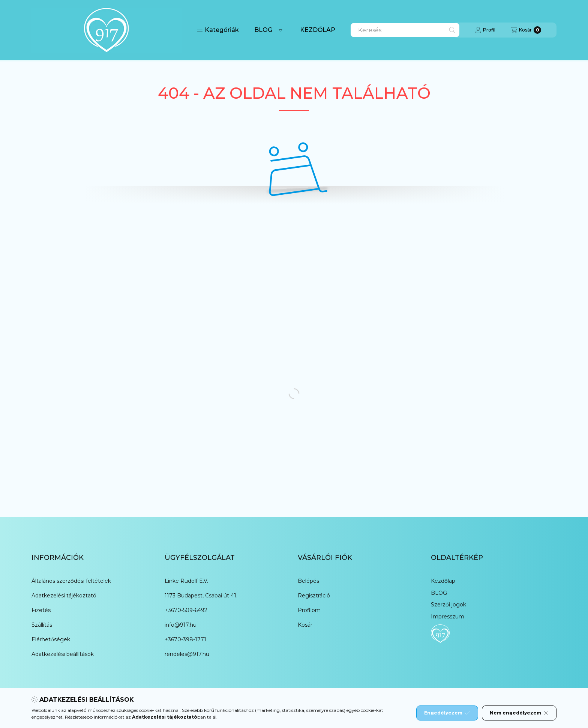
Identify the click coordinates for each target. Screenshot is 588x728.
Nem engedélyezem (519, 713)
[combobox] (405, 30)
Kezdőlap (443, 581)
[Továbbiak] (280, 30)
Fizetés (41, 610)
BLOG (263, 30)
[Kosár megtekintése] (526, 30)
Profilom (309, 610)
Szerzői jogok (448, 605)
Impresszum (448, 617)
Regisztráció (314, 596)
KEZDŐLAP (318, 30)
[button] (218, 30)
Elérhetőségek (51, 639)
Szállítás (42, 625)
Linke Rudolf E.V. (186, 581)
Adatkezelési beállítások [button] (63, 654)
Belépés (308, 581)
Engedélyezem (447, 713)
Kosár (305, 625)
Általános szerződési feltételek (71, 581)
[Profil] (485, 30)
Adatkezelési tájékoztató (64, 596)
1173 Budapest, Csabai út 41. (201, 596)
